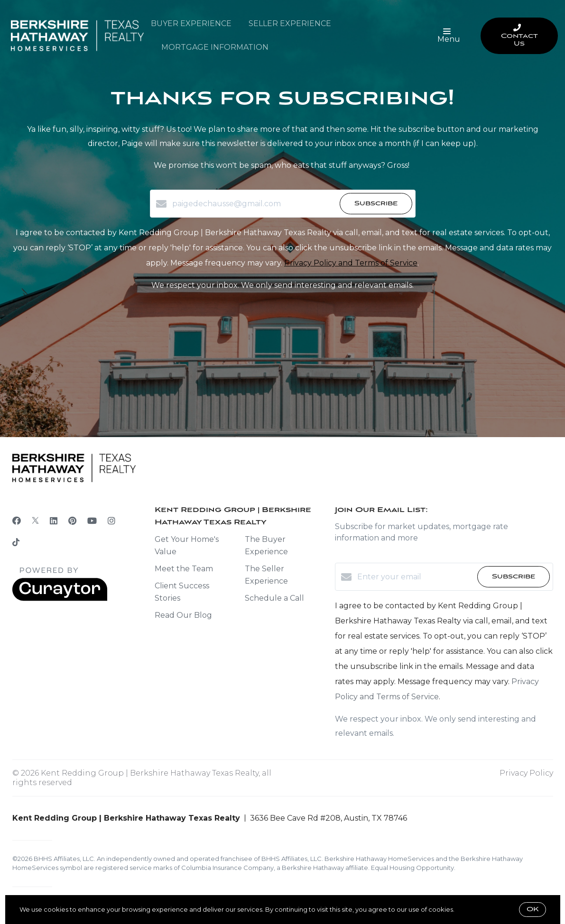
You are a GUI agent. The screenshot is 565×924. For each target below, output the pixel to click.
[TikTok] (16, 543)
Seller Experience (290, 23)
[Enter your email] (415, 577)
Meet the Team (184, 569)
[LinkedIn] (54, 521)
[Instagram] (111, 521)
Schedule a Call (274, 598)
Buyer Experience (191, 23)
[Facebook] (17, 521)
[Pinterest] (72, 521)
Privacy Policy (526, 773)
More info (471, 909)
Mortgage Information (215, 47)
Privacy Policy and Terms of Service (351, 263)
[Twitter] (35, 521)
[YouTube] (92, 521)
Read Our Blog (183, 615)
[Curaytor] (60, 599)
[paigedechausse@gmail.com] (254, 204)
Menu (449, 36)
